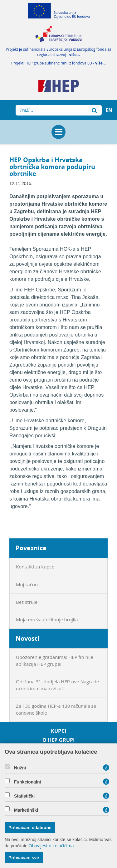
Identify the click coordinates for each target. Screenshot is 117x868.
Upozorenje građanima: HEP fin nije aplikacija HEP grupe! (55, 660)
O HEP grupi (59, 740)
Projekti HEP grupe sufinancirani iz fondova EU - (58, 63)
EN (109, 110)
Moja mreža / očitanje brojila (47, 619)
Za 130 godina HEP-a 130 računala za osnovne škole (56, 709)
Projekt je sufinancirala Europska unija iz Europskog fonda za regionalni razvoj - (58, 52)
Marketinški (26, 810)
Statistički (24, 796)
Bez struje (27, 602)
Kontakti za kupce (35, 567)
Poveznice (31, 548)
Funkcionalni (27, 782)
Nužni (20, 768)
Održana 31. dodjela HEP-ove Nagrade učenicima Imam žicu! (57, 685)
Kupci (58, 731)
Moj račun (27, 584)
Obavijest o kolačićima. (51, 846)
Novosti (27, 638)
